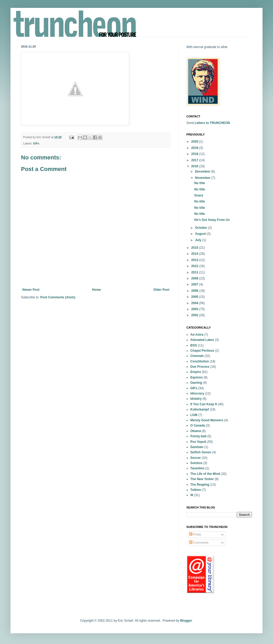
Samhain (197, 447)
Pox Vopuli (198, 442)
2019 (195, 148)
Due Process (200, 367)
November (203, 178)
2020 (195, 142)
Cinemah (197, 356)
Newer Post (31, 290)
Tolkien (196, 490)
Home (96, 290)
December (203, 172)
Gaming (196, 383)
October (201, 228)
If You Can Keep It (204, 404)
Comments (199, 543)
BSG (194, 345)
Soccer (196, 458)
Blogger (186, 621)
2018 (195, 154)
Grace (199, 195)
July (199, 240)
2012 (195, 266)
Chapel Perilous (202, 351)
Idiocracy (197, 393)
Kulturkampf (200, 409)
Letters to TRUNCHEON (212, 123)
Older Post (161, 290)
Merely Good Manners (207, 420)
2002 (195, 315)
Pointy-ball (198, 436)
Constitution (200, 361)
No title (200, 183)
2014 (195, 254)
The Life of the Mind (205, 474)
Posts (195, 534)
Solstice (196, 463)
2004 (195, 303)
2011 (195, 272)
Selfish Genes (201, 452)
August (201, 234)
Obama (196, 431)
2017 (195, 160)
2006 (195, 291)
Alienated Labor (202, 340)
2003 (195, 309)
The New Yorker (202, 479)
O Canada (198, 425)
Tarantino (197, 468)
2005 (195, 297)
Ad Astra (197, 335)
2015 (195, 248)
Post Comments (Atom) (58, 297)
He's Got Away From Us (212, 220)
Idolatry (196, 399)
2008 (195, 278)
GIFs (36, 143)
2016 (195, 166)
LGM (194, 415)
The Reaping (200, 485)
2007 (195, 284)
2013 (195, 260)
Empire (196, 372)
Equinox (196, 377)
